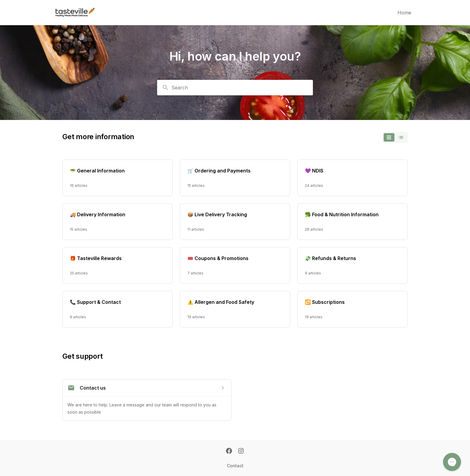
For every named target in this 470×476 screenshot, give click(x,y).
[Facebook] (229, 451)
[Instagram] (241, 451)
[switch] (395, 137)
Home (404, 13)
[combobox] (235, 88)
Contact (235, 466)
